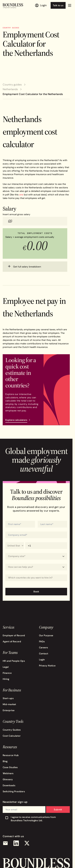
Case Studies (10, 767)
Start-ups (8, 698)
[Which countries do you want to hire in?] (36, 578)
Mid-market (9, 704)
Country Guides (12, 730)
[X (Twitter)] (27, 843)
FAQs (42, 641)
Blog (5, 761)
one (21, 195)
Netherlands (10, 89)
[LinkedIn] (16, 843)
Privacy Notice (47, 666)
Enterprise (9, 710)
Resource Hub (11, 755)
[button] (70, 5)
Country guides (12, 85)
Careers (44, 647)
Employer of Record (14, 635)
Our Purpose (46, 635)
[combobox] (36, 578)
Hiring (6, 679)
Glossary (8, 779)
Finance (7, 673)
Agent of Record (12, 641)
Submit (58, 810)
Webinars (8, 773)
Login (42, 660)
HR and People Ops (14, 661)
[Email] (5, 843)
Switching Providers (14, 791)
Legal (6, 667)
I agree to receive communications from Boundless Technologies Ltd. (33, 819)
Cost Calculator (12, 736)
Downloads (9, 785)
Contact (44, 654)
